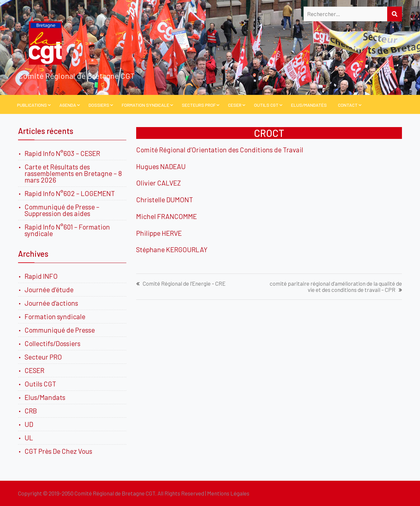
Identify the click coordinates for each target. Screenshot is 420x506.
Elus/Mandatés (309, 105)
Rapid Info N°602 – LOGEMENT (70, 193)
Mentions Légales (228, 493)
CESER (235, 105)
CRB (31, 411)
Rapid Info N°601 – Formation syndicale (67, 230)
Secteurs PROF (199, 105)
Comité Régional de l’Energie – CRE (184, 284)
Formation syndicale (55, 316)
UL (29, 438)
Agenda (68, 105)
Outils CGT (266, 105)
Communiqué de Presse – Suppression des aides (62, 210)
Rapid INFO (41, 276)
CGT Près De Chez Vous (58, 451)
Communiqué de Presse (60, 330)
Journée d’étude (50, 289)
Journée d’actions (51, 303)
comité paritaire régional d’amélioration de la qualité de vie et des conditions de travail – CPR (336, 287)
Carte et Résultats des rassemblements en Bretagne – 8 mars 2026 (73, 173)
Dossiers (99, 105)
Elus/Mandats (45, 397)
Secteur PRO (43, 357)
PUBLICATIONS (32, 105)
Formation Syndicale (146, 105)
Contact (348, 105)
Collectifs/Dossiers (52, 343)
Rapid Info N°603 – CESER (62, 153)
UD (29, 424)
